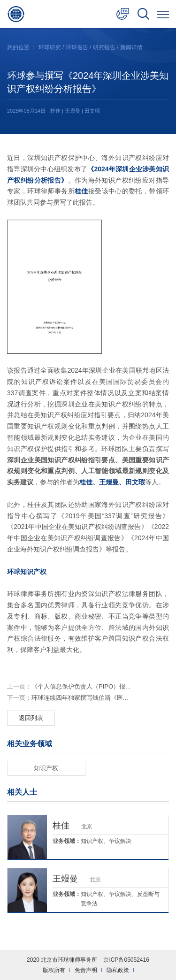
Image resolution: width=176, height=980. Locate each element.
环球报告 (77, 47)
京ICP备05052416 (126, 960)
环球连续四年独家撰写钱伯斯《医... (68, 698)
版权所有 (54, 970)
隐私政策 (118, 970)
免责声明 (86, 970)
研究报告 (104, 47)
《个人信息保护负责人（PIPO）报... (69, 686)
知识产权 (46, 768)
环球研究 (50, 47)
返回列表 (31, 718)
